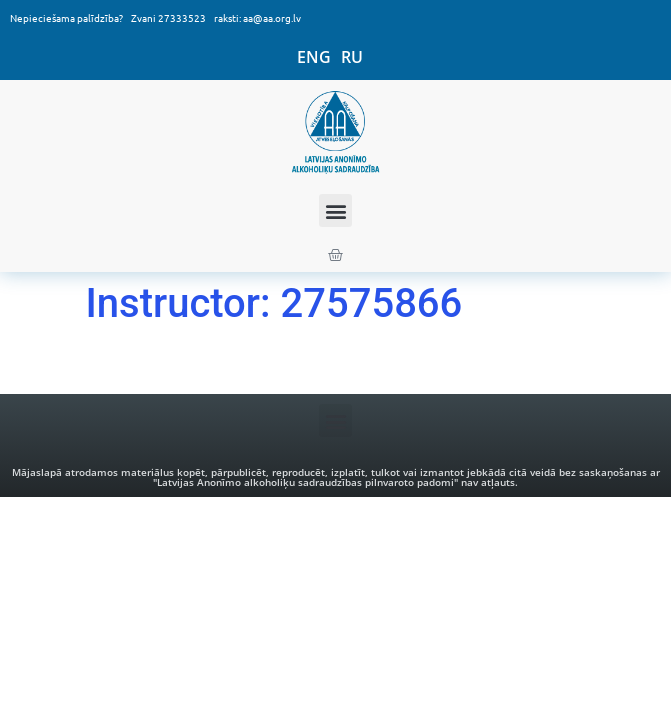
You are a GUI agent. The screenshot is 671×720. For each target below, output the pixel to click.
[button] (335, 210)
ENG (314, 57)
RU (352, 57)
